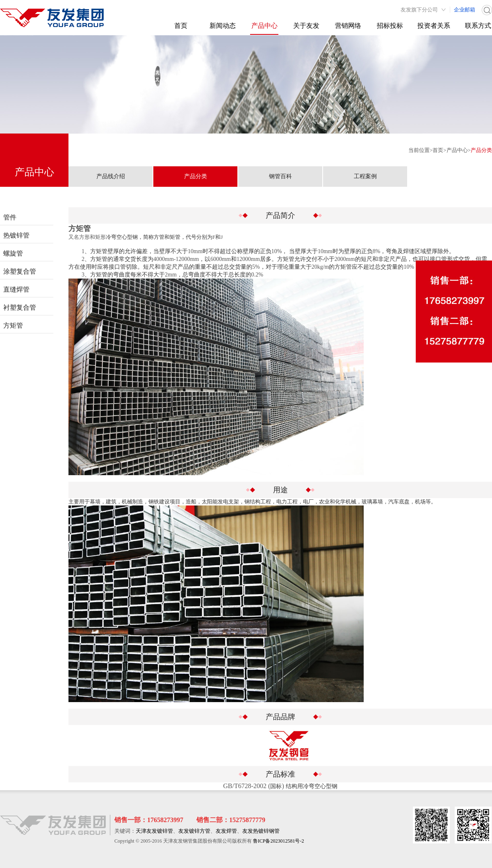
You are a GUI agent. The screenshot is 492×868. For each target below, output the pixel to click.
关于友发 (306, 26)
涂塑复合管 (20, 271)
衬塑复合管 (20, 307)
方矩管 (13, 325)
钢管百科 (280, 176)
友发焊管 (226, 831)
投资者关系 (434, 26)
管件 (10, 217)
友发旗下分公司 (419, 10)
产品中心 (264, 26)
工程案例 (365, 176)
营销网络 (348, 26)
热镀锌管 (16, 235)
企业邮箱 (465, 10)
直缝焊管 (16, 289)
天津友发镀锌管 (154, 831)
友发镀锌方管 (194, 831)
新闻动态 (223, 26)
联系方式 (478, 26)
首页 (181, 26)
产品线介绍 (111, 176)
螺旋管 (13, 253)
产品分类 (481, 150)
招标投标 (390, 26)
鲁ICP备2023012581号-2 (279, 841)
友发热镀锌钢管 (261, 831)
